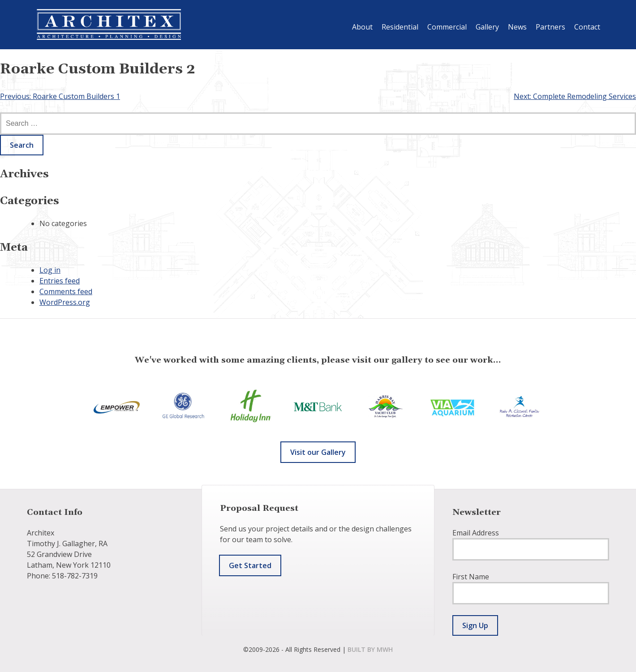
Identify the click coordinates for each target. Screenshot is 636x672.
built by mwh (370, 649)
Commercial (447, 27)
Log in (50, 270)
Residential (400, 27)
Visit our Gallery (318, 452)
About (362, 27)
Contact (587, 27)
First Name (471, 577)
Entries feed (60, 281)
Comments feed (66, 291)
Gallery (487, 27)
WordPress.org (65, 302)
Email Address (476, 533)
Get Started (250, 565)
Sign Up (475, 625)
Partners (550, 27)
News (517, 27)
